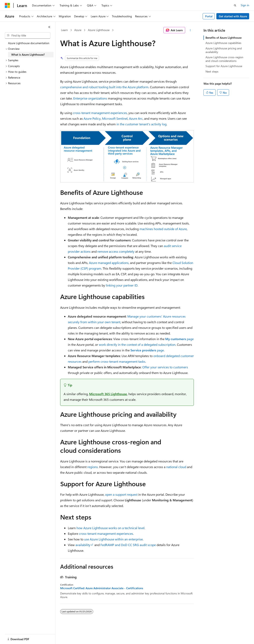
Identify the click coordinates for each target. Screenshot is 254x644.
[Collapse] (49, 27)
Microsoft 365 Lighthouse (108, 394)
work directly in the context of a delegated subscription (137, 344)
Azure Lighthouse (99, 30)
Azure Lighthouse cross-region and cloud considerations (224, 59)
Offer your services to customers (165, 367)
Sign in (245, 5)
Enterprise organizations (90, 98)
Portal (209, 16)
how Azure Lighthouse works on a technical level (110, 528)
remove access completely (116, 251)
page (179, 339)
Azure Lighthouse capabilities (223, 43)
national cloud (176, 467)
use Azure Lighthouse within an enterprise (113, 539)
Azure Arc (136, 118)
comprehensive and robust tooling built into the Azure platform (104, 87)
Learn (64, 30)
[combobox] (28, 35)
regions (93, 467)
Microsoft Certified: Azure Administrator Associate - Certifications (102, 588)
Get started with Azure (233, 16)
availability (83, 545)
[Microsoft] (7, 5)
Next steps (212, 71)
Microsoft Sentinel (115, 118)
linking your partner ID (122, 285)
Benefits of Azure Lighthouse (224, 38)
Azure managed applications (109, 263)
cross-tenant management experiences (100, 113)
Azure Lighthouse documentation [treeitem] (29, 43)
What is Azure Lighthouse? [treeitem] (28, 55)
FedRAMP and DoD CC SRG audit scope (128, 545)
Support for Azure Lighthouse (224, 66)
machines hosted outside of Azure (163, 229)
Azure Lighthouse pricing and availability (224, 50)
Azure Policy (92, 118)
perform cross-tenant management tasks (117, 361)
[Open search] (235, 5)
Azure (78, 30)
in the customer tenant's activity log (141, 124)
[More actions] (190, 30)
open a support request (121, 494)
